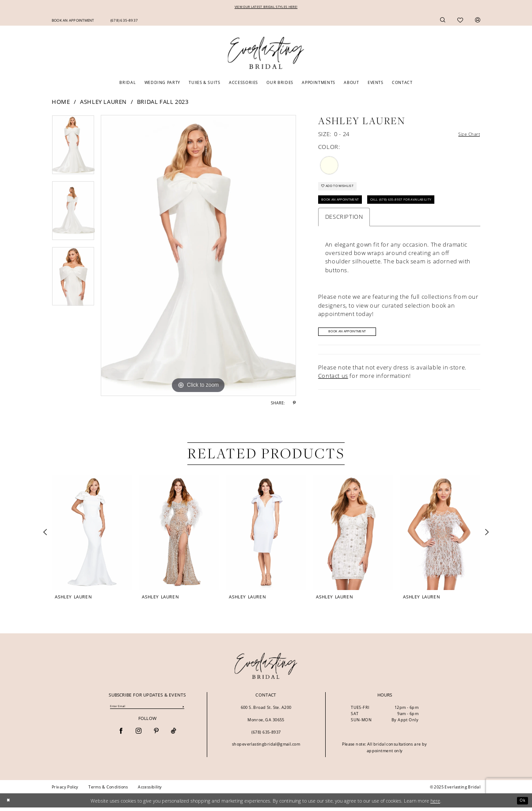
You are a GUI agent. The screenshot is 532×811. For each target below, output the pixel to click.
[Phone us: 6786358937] (124, 21)
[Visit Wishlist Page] (460, 21)
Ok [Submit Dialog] (521, 804)
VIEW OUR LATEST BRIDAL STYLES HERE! (266, 7)
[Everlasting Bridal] (266, 54)
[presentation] (92, 536)
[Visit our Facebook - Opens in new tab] (121, 735)
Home (61, 103)
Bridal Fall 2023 (163, 103)
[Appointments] (73, 21)
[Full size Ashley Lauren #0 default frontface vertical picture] (198, 257)
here (435, 804)
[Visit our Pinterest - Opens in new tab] (156, 735)
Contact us (333, 386)
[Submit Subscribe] (183, 710)
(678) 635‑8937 (266, 735)
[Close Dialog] (9, 804)
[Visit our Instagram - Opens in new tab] (139, 735)
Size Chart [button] (466, 136)
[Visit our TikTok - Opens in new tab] (173, 735)
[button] (478, 21)
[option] (73, 149)
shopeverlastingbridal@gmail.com (266, 748)
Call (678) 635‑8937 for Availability (426, 208)
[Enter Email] (147, 710)
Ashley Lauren (103, 103)
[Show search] (443, 21)
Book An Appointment (347, 208)
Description (344, 226)
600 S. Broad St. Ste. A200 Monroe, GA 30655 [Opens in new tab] (266, 717)
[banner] (266, 669)
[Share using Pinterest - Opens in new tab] (294, 404)
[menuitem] (73, 21)
